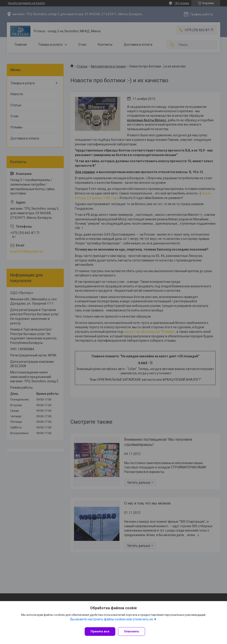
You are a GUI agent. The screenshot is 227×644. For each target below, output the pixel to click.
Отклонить (133, 631)
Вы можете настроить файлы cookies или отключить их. (112, 621)
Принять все (100, 631)
